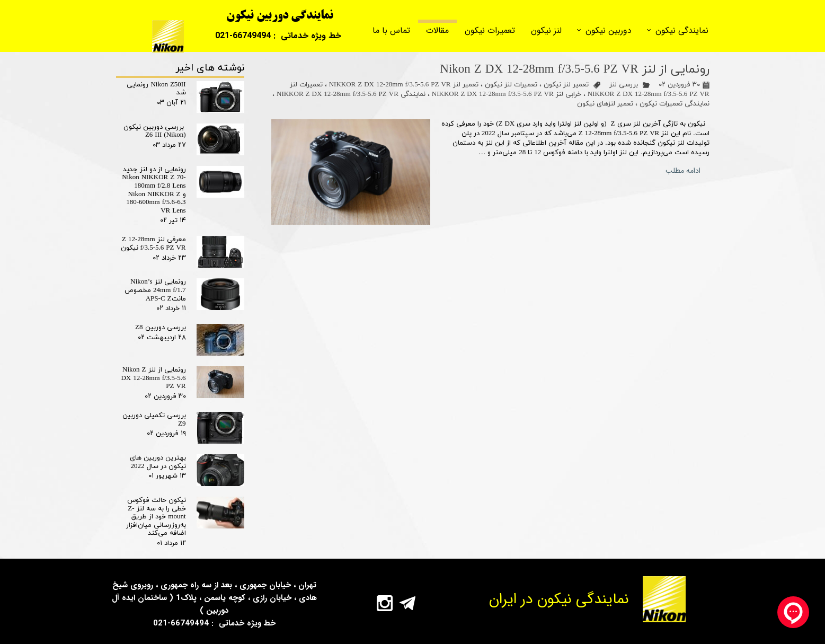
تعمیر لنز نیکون (566, 85)
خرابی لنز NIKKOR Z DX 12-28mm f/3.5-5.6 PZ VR (507, 94)
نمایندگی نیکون (682, 30)
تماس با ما (391, 30)
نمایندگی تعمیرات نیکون (675, 104)
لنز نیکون (546, 30)
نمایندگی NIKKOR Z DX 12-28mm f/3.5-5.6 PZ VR (351, 94)
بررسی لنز (624, 85)
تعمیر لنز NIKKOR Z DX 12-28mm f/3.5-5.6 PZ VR (404, 85)
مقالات (437, 30)
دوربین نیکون (609, 30)
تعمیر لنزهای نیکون (605, 104)
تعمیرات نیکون (490, 30)
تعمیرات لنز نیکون (511, 85)
